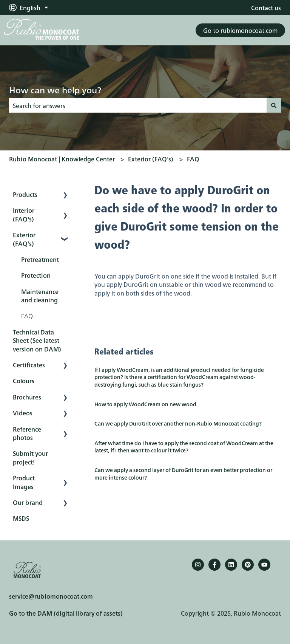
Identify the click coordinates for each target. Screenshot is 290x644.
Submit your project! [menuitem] (30, 457)
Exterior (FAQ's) (151, 159)
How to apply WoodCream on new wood (145, 404)
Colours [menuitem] (24, 381)
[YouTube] (264, 565)
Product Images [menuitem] (24, 482)
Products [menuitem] (25, 194)
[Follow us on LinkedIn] (231, 565)
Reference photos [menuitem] (27, 433)
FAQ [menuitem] (27, 316)
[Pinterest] (248, 565)
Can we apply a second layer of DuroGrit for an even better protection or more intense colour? (183, 474)
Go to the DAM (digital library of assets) (66, 613)
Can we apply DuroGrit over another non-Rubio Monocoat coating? (178, 423)
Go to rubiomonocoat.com (240, 30)
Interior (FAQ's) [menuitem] (24, 214)
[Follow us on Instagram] (198, 565)
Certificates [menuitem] (29, 365)
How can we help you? (55, 90)
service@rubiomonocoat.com (51, 596)
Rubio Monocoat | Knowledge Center (62, 159)
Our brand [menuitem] (28, 502)
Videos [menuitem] (23, 413)
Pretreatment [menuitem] (40, 259)
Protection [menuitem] (36, 275)
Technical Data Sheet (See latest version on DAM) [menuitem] (37, 340)
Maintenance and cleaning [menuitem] (40, 296)
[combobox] (138, 105)
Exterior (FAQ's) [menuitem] (24, 239)
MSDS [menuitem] (21, 518)
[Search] (274, 105)
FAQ (193, 159)
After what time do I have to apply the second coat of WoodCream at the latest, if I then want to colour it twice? (184, 447)
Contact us (266, 8)
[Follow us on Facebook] (214, 565)
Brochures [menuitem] (27, 397)
